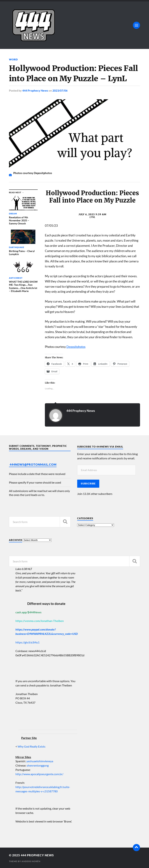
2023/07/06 (60, 90)
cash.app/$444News (28, 612)
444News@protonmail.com (33, 464)
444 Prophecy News (35, 90)
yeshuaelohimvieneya (40, 761)
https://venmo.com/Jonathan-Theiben (40, 621)
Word (13, 59)
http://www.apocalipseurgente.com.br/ (39, 774)
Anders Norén (31, 861)
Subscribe (88, 483)
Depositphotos (76, 347)
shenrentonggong (37, 765)
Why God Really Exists (32, 746)
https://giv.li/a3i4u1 (27, 642)
